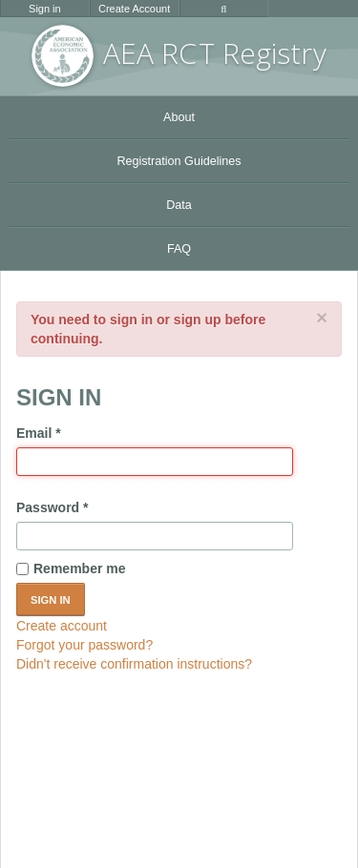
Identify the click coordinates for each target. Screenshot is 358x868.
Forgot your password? (84, 645)
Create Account (134, 9)
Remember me (71, 568)
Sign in (45, 9)
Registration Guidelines (179, 161)
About (179, 117)
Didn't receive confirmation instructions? (134, 664)
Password (52, 507)
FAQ (179, 249)
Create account (62, 626)
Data (179, 205)
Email (39, 433)
